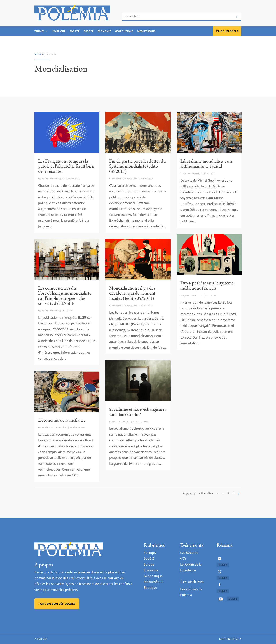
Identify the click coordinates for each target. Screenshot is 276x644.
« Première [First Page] (206, 493)
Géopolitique (124, 31)
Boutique (150, 588)
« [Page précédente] (217, 493)
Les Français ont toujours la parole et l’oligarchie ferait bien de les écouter (66, 166)
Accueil (39, 54)
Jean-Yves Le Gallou (194, 295)
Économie (104, 31)
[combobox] (182, 16)
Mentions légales (230, 639)
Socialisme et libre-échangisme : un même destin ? (138, 412)
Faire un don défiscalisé (57, 604)
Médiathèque (146, 31)
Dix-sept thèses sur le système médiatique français (207, 285)
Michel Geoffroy (51, 178)
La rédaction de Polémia (55, 427)
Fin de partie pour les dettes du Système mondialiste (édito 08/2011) (138, 166)
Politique (59, 31)
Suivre (223, 565)
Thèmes (39, 31)
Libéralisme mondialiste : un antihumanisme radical (206, 163)
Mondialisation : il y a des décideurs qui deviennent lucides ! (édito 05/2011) (132, 293)
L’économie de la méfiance (62, 420)
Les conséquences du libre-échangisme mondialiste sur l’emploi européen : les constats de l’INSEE (65, 296)
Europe (88, 31)
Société (74, 31)
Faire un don (226, 31)
